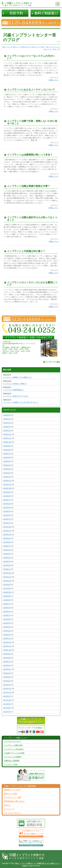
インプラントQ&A (11, 764)
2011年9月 (7, 704)
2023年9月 (7, 538)
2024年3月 (7, 515)
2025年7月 (7, 454)
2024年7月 (7, 500)
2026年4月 (7, 419)
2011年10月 (7, 700)
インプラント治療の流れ (13, 745)
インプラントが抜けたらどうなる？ (16, 396)
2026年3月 (7, 423)
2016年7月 (7, 615)
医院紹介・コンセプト (12, 790)
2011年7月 (7, 712)
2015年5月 (7, 669)
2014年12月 (7, 689)
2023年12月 (7, 527)
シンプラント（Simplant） (14, 749)
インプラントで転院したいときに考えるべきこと (21, 402)
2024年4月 (7, 511)
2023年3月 (7, 561)
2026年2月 (7, 427)
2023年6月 (7, 550)
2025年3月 (7, 469)
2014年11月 (7, 692)
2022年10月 (7, 581)
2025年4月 (7, 465)
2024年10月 (7, 488)
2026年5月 (7, 415)
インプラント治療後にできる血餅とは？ (18, 377)
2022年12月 (7, 573)
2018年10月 (7, 592)
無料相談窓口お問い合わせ (14, 801)
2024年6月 (7, 504)
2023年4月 (7, 558)
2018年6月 (7, 608)
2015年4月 (7, 673)
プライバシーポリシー (12, 813)
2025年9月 (7, 446)
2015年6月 (7, 665)
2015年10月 (7, 650)
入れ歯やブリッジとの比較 (14, 753)
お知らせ (7, 805)
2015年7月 (7, 662)
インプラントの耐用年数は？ (14, 390)
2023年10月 (7, 535)
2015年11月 (7, 646)
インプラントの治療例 (12, 757)
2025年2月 (7, 473)
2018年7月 (7, 604)
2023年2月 (7, 565)
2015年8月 (7, 658)
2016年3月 (7, 631)
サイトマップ (9, 809)
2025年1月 (7, 477)
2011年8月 (7, 708)
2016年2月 (7, 635)
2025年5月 (7, 461)
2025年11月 (7, 438)
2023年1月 (7, 569)
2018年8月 (7, 600)
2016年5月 (7, 623)
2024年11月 (7, 484)
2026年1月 (7, 431)
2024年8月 (7, 496)
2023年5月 (7, 554)
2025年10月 (7, 442)
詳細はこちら (54, 80)
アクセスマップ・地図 (12, 797)
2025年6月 (7, 458)
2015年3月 (7, 677)
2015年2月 (7, 681)
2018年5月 (7, 612)
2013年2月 (7, 696)
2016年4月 (7, 627)
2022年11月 (7, 577)
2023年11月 (7, 531)
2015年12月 (7, 642)
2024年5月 (7, 508)
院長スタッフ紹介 (11, 794)
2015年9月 (7, 654)
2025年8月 (7, 450)
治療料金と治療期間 (12, 761)
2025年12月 (7, 434)
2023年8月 (7, 542)
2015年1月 (7, 685)
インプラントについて (12, 741)
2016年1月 (7, 639)
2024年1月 (7, 523)
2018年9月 (7, 596)
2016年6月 (7, 619)
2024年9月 (7, 492)
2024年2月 (7, 519)
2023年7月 (7, 546)
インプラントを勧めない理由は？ (15, 384)
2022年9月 (7, 585)
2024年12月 (7, 481)
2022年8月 (7, 588)
